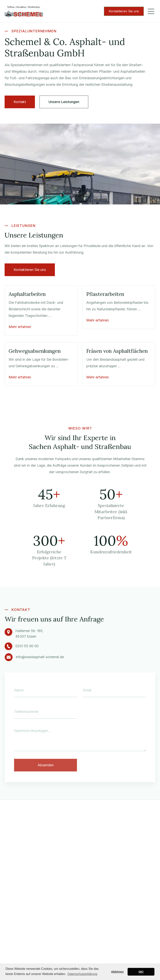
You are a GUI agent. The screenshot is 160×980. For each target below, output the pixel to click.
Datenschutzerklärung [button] (82, 974)
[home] (24, 11)
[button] (151, 11)
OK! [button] (141, 972)
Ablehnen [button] (117, 972)
